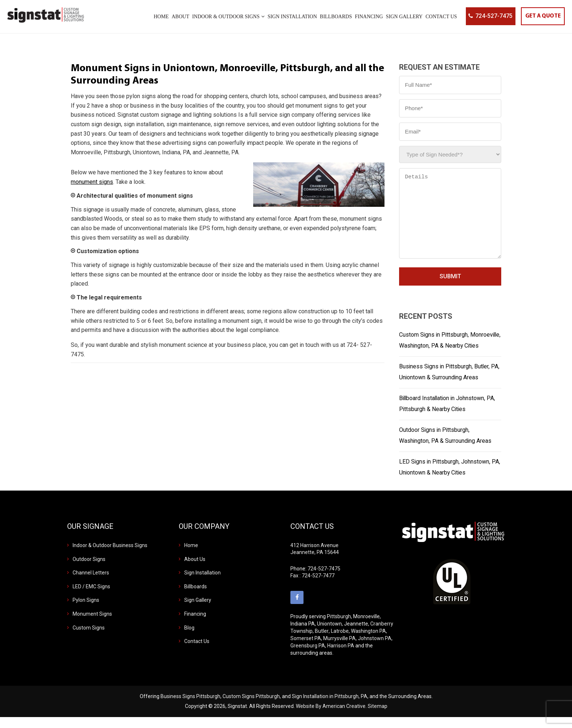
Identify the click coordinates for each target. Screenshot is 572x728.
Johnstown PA (375, 649)
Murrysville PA (339, 649)
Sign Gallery (198, 611)
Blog (189, 639)
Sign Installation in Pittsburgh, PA (330, 707)
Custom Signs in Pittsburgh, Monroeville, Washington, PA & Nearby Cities (448, 346)
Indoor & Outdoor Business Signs (110, 556)
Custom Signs (89, 639)
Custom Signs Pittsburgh (251, 707)
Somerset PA (306, 649)
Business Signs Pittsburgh (190, 707)
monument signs (92, 182)
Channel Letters (91, 584)
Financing (195, 625)
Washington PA (368, 642)
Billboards (196, 597)
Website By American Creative (331, 717)
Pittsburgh (339, 627)
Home (191, 556)
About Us (195, 570)
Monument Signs (92, 625)
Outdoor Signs (89, 570)
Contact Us (197, 652)
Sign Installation (202, 584)
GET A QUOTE (542, 16)
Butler (322, 642)
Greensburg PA (308, 657)
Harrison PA (341, 657)
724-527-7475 (492, 16)
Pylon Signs (86, 611)
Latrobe (340, 642)
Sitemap (378, 717)
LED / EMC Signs (91, 597)
